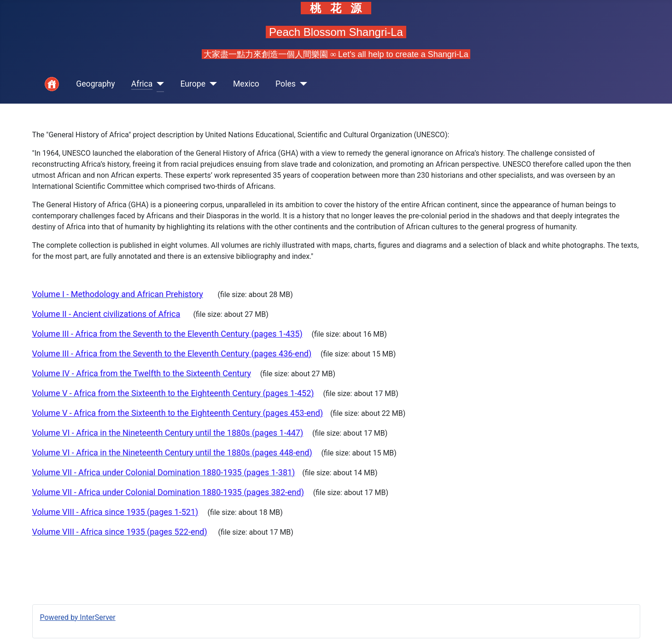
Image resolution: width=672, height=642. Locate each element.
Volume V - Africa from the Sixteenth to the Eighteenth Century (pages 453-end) (178, 413)
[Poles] (301, 84)
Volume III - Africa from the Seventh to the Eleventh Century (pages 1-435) (167, 334)
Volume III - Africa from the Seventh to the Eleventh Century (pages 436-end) (172, 353)
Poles (286, 84)
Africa (142, 84)
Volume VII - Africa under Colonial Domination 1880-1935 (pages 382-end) (168, 492)
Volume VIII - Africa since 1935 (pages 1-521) (115, 512)
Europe (193, 84)
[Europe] (211, 84)
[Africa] (158, 84)
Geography (95, 84)
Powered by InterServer (78, 617)
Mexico (246, 84)
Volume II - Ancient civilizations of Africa (106, 314)
